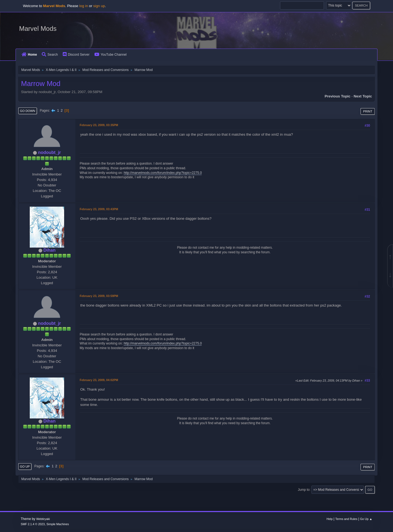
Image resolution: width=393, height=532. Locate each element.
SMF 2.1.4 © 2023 (33, 524)
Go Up (25, 466)
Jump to (304, 490)
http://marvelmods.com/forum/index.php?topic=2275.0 (163, 173)
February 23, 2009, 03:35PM (99, 125)
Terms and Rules (346, 519)
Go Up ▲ (366, 519)
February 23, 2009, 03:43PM (99, 209)
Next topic (363, 96)
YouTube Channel (111, 55)
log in (84, 6)
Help (330, 519)
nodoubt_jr (49, 152)
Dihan (49, 250)
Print (368, 111)
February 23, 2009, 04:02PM (99, 380)
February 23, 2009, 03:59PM (99, 296)
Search (50, 55)
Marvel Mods (38, 29)
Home (29, 55)
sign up (99, 6)
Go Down (28, 111)
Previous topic (337, 96)
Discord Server (76, 55)
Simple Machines (58, 524)
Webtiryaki (43, 519)
